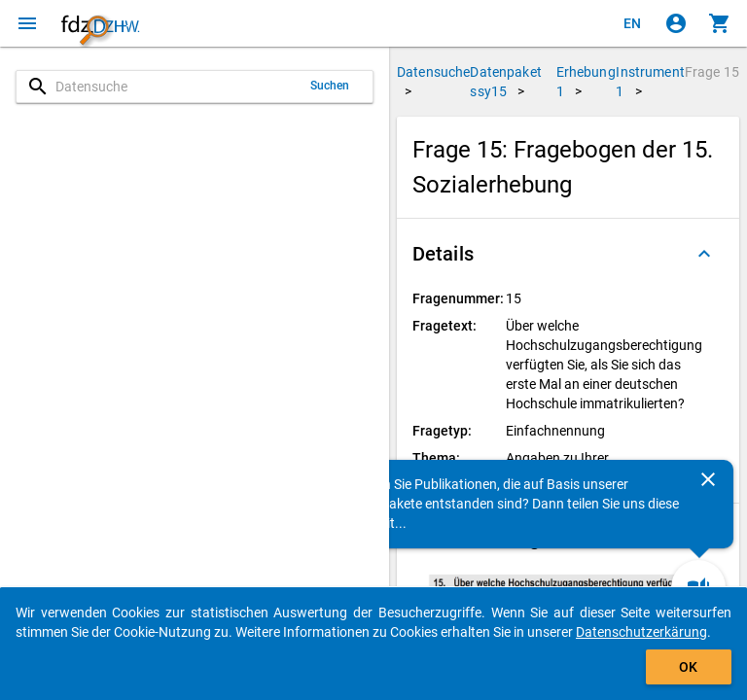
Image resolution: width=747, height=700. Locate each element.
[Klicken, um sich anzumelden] (676, 23)
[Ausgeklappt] (704, 254)
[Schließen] (708, 479)
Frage (712, 72)
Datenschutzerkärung (641, 632)
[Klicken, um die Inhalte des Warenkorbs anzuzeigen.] (720, 23)
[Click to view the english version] (632, 23)
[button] (568, 254)
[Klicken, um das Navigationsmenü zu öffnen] (27, 23)
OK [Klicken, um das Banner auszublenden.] (688, 667)
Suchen (330, 86)
